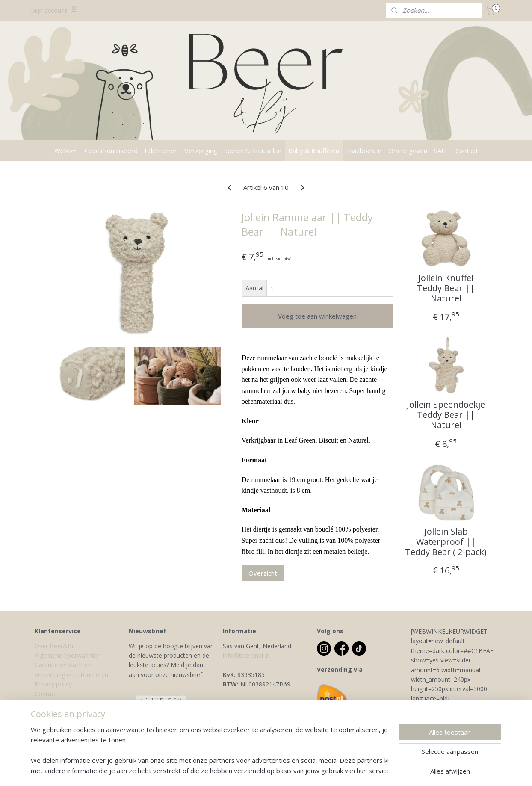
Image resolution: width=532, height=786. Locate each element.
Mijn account (55, 10)
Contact (467, 151)
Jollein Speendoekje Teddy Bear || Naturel (446, 415)
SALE (441, 151)
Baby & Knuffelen (314, 151)
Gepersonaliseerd (111, 151)
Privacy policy (53, 684)
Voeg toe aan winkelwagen (317, 316)
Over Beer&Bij (55, 646)
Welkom (66, 151)
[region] (210, 750)
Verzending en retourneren (71, 675)
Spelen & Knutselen (253, 151)
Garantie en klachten (63, 665)
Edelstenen (161, 151)
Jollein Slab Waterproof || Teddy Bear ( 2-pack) (446, 542)
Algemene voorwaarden (68, 655)
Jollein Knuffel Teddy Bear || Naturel (446, 288)
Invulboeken (364, 151)
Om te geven (408, 151)
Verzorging (201, 151)
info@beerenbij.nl (247, 655)
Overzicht (262, 573)
